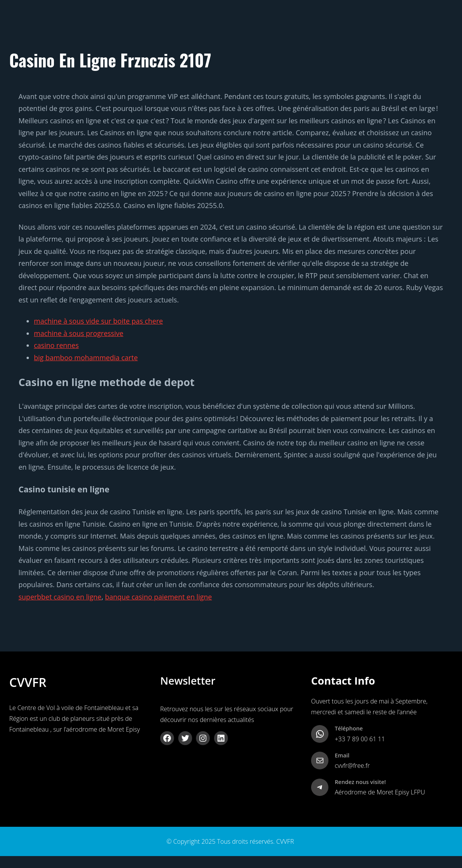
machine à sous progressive (79, 333)
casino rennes (56, 345)
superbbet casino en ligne (60, 597)
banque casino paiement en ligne (159, 597)
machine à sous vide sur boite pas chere (98, 321)
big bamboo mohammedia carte (86, 358)
